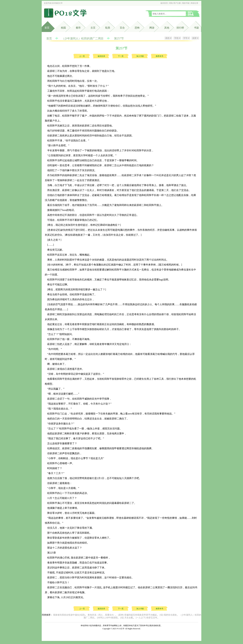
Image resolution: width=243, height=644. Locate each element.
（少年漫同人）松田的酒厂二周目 (83, 38)
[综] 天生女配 (127, 618)
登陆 (171, 3)
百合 (122, 28)
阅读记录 (194, 3)
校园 (63, 28)
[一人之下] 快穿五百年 (147, 618)
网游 (152, 28)
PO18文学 (120, 629)
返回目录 (101, 56)
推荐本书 (159, 56)
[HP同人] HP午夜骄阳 (107, 618)
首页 (47, 28)
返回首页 (164, 3)
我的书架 (186, 3)
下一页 (121, 56)
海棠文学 (59, 3)
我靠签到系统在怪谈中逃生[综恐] (69, 615)
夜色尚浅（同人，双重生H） (102, 615)
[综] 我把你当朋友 (168, 615)
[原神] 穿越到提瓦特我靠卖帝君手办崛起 (138, 615)
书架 (197, 28)
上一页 (82, 56)
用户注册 (177, 3)
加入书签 (140, 56)
